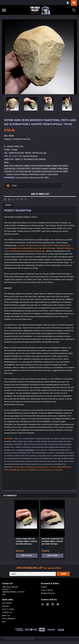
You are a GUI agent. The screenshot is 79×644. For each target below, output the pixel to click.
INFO (4, 622)
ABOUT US (6, 616)
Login (43, 590)
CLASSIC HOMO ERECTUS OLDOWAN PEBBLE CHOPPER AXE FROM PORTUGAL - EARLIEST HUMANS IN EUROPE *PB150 (26, 542)
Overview (8, 205)
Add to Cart (27, 556)
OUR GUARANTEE (9, 619)
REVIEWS (5, 606)
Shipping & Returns (48, 593)
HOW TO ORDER (8, 609)
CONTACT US (7, 612)
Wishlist (44, 587)
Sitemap (30, 639)
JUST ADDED (7, 603)
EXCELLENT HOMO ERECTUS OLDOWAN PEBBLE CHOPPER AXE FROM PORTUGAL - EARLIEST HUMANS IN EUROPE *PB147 (52, 542)
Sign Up (50, 590)
